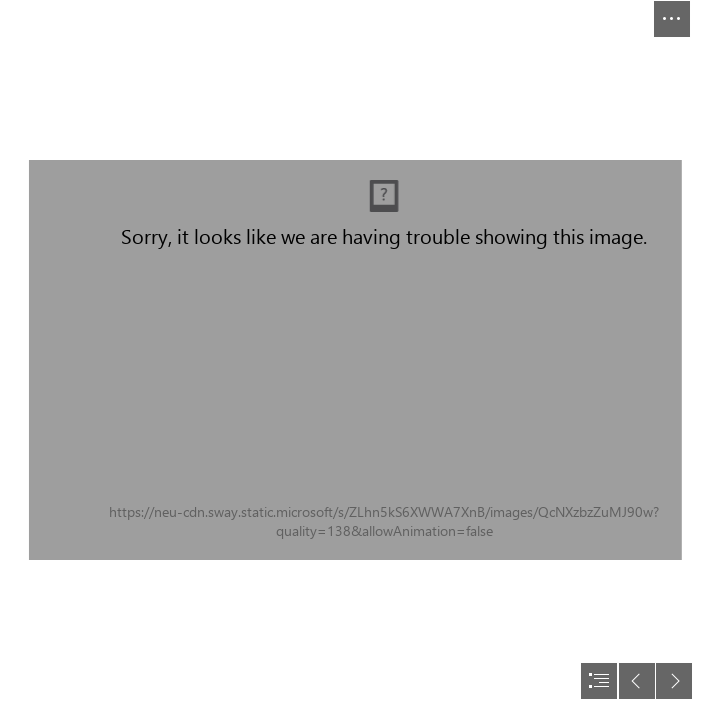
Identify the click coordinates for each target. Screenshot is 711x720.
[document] (355, 360)
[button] (672, 19)
